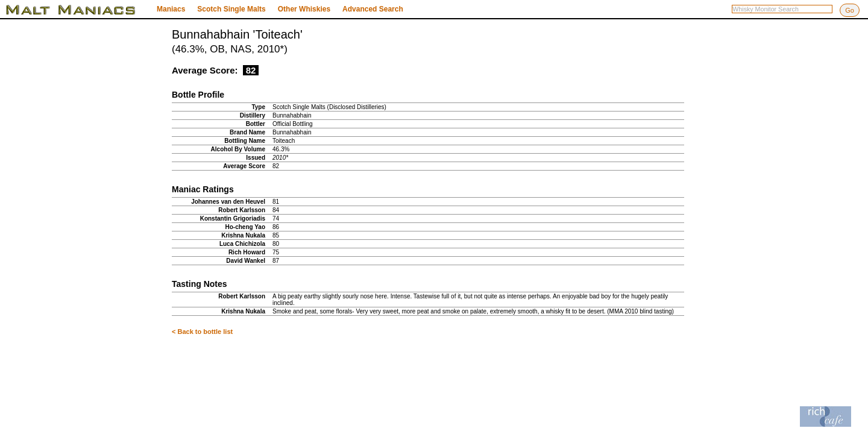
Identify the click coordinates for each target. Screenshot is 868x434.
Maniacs (171, 9)
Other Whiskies (304, 9)
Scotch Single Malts (231, 9)
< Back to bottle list (202, 332)
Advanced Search (373, 9)
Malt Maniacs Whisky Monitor (78, 10)
